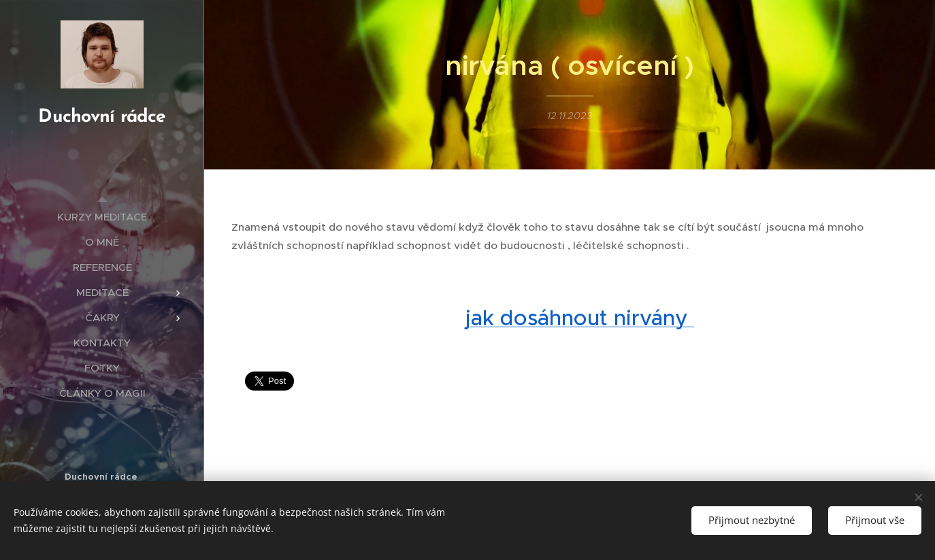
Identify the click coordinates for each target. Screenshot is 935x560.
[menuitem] (102, 217)
